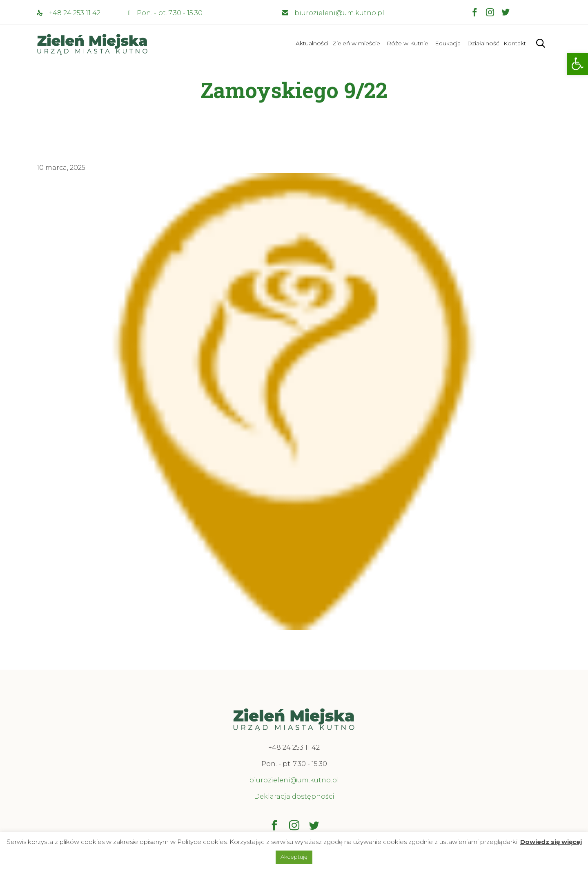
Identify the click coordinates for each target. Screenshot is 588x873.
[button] (577, 64)
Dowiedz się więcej (551, 842)
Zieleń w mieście (356, 43)
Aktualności (312, 43)
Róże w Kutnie (408, 43)
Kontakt (515, 43)
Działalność (483, 43)
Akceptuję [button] (294, 857)
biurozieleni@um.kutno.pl (339, 13)
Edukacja (448, 43)
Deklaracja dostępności (294, 796)
